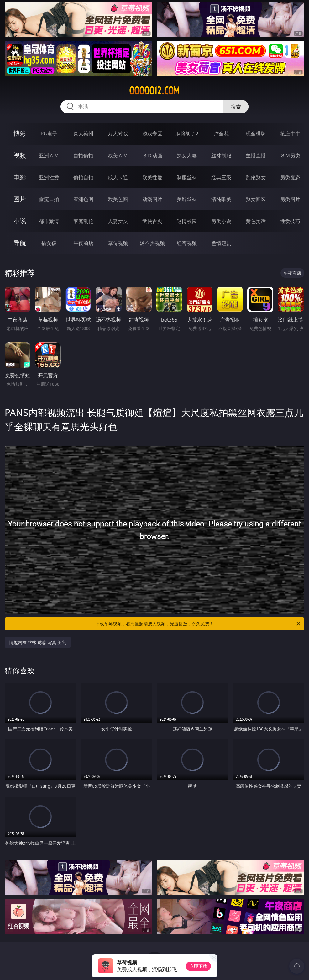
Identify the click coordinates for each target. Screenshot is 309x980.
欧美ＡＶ (118, 155)
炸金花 (221, 134)
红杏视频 (187, 243)
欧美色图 (118, 199)
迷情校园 (187, 221)
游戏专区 (152, 134)
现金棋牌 (256, 134)
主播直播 (256, 155)
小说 (20, 221)
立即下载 (198, 966)
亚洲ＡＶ (49, 155)
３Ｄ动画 (152, 155)
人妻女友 (118, 221)
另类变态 (290, 177)
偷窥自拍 (49, 199)
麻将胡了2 (187, 134)
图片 (20, 199)
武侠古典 (152, 221)
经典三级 (221, 177)
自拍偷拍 (83, 155)
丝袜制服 (221, 155)
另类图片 (290, 199)
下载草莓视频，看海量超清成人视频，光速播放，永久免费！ (198, 624)
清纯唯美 (221, 199)
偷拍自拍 (83, 177)
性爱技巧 (290, 221)
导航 (20, 243)
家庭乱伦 (83, 221)
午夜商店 (83, 243)
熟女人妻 (187, 155)
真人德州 (83, 134)
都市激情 (49, 221)
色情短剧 (221, 243)
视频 (20, 155)
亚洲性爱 (49, 177)
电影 (20, 177)
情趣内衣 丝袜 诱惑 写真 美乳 (38, 642)
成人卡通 (118, 177)
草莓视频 (118, 243)
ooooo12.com (154, 91)
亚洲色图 (83, 199)
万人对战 (118, 134)
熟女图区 (256, 199)
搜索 (236, 107)
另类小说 (221, 221)
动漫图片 (152, 199)
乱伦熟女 (256, 177)
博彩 (20, 133)
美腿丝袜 (187, 199)
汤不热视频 (152, 243)
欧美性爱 (152, 177)
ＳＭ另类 (290, 155)
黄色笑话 (256, 221)
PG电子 (49, 134)
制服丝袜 (187, 177)
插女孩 (49, 243)
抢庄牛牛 (290, 134)
